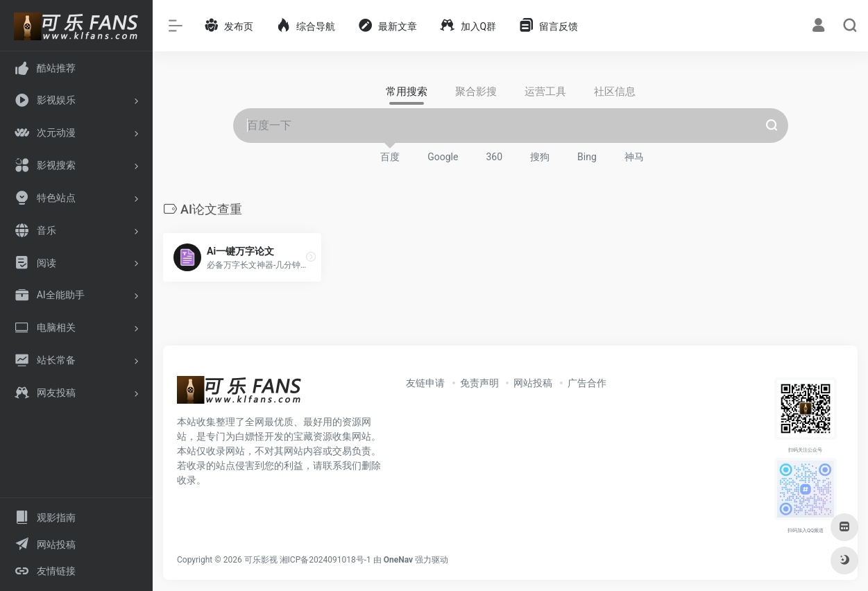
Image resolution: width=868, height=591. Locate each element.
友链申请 (425, 383)
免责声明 (479, 383)
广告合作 (587, 383)
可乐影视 (261, 560)
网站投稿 (533, 383)
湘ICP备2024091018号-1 (325, 560)
